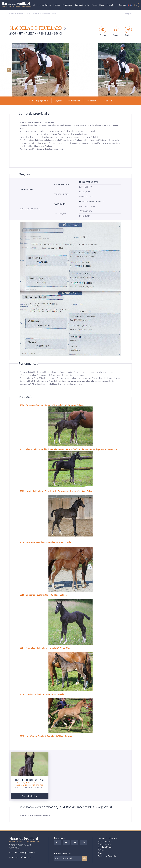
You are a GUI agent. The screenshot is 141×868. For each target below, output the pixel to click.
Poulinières (67, 5)
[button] (9, 70)
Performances (74, 101)
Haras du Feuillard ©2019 (109, 838)
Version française (105, 841)
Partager (128, 14)
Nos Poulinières (34, 14)
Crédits (101, 850)
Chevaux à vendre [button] (82, 5)
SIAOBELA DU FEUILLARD (50, 14)
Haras (102, 5)
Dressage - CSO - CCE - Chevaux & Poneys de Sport (17, 5)
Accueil (23, 14)
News (94, 5)
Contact (122, 5)
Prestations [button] (112, 5)
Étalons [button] (57, 5)
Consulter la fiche (30, 796)
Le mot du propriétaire (39, 101)
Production (91, 101)
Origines (58, 101)
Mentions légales (105, 847)
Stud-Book (107, 101)
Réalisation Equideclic (107, 856)
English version (104, 844)
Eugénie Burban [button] (44, 5)
